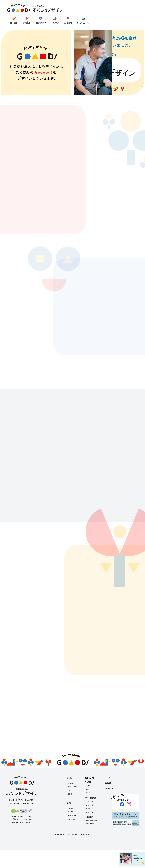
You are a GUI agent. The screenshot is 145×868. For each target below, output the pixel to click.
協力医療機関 (73, 834)
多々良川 (92, 804)
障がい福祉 (72, 827)
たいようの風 (94, 827)
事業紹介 (82, 14)
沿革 (69, 805)
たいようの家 (94, 824)
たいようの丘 (94, 820)
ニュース (110, 14)
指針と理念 (72, 798)
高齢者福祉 (72, 823)
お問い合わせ (138, 14)
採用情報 (123, 14)
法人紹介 (69, 14)
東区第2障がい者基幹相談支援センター (97, 837)
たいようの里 (94, 816)
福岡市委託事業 (73, 830)
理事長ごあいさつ (74, 802)
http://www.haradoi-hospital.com (22, 837)
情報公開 (71, 809)
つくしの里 (93, 808)
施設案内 (95, 14)
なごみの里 (93, 801)
